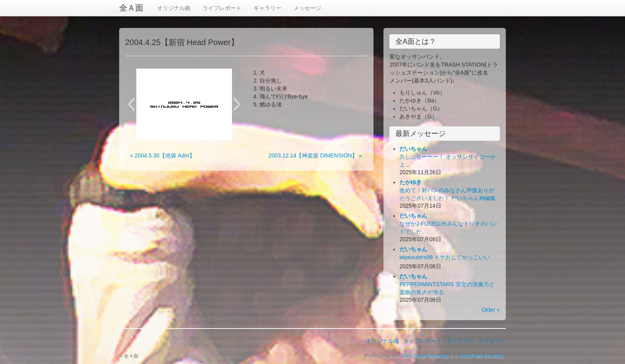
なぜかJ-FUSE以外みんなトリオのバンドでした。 (448, 224)
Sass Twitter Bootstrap (426, 356)
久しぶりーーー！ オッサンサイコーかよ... (448, 157)
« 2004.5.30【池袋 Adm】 (162, 155)
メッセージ (307, 8)
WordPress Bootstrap (482, 356)
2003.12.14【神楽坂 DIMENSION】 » (315, 155)
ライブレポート (222, 8)
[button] (131, 104)
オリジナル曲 (174, 8)
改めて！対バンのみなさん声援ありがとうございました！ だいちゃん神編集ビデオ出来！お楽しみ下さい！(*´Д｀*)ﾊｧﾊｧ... (449, 198)
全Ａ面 (131, 8)
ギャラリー (267, 8)
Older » (491, 310)
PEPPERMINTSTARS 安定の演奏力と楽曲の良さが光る (447, 284)
